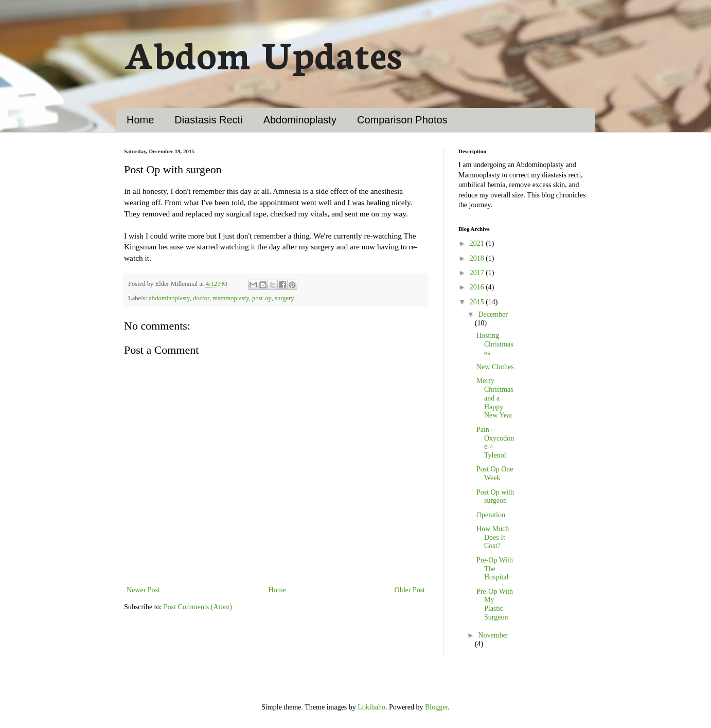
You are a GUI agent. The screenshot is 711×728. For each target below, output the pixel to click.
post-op (262, 298)
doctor (201, 298)
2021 (478, 243)
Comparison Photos (402, 120)
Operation (491, 515)
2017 (478, 273)
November (493, 635)
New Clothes (495, 367)
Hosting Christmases (495, 344)
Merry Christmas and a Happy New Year (495, 398)
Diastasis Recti (208, 120)
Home (140, 120)
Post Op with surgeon (495, 497)
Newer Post (143, 590)
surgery (285, 298)
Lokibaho (371, 707)
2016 (478, 287)
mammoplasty (231, 298)
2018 (478, 258)
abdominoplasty (169, 298)
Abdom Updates (263, 53)
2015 (478, 302)
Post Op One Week (495, 474)
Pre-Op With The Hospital (495, 569)
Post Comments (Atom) (198, 607)
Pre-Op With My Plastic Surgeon (495, 604)
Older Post (410, 590)
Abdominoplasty (300, 120)
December (493, 314)
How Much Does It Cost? (493, 538)
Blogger (436, 707)
